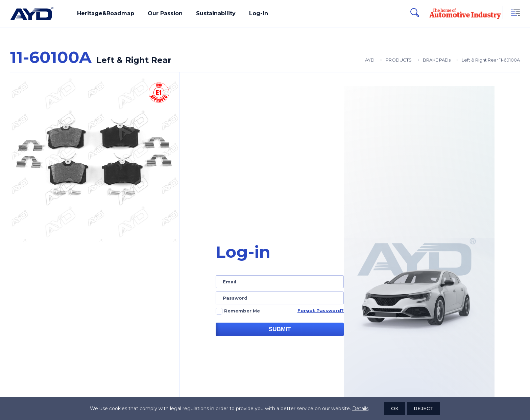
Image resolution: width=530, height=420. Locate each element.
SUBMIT (280, 329)
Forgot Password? (321, 310)
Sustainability (216, 13)
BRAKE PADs (437, 60)
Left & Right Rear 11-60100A (491, 60)
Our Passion (165, 13)
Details (360, 409)
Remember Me (242, 311)
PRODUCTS (399, 60)
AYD (370, 60)
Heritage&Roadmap (106, 13)
